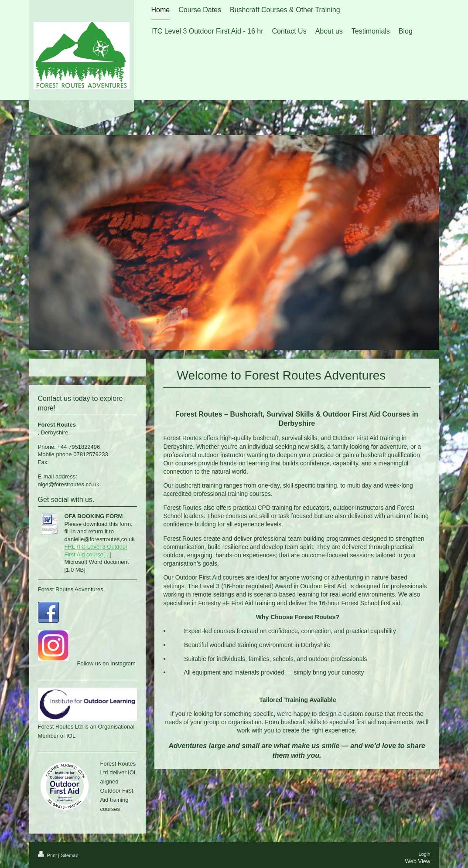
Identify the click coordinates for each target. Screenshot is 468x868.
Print (48, 855)
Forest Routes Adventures (71, 589)
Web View (417, 861)
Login (425, 854)
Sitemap (69, 855)
